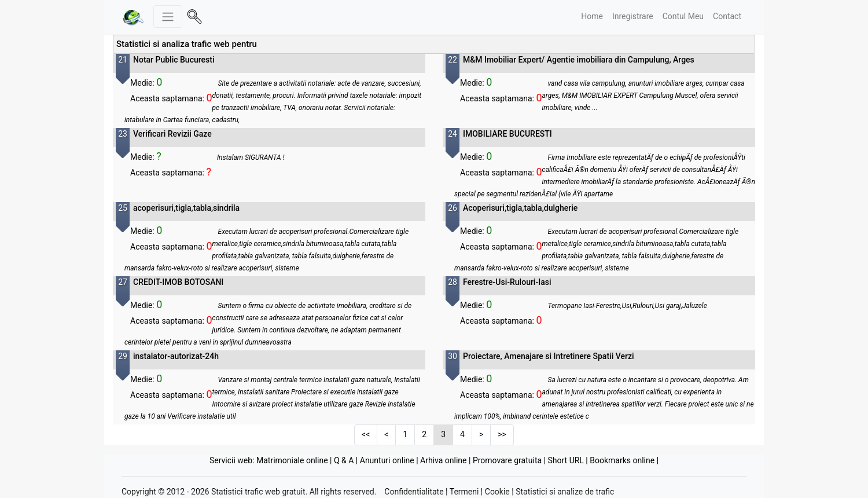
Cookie (497, 492)
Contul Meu (683, 16)
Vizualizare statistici (164, 71)
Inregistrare (633, 16)
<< (366, 434)
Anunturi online (387, 460)
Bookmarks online (622, 460)
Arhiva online (443, 460)
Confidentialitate (414, 492)
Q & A (344, 460)
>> (502, 434)
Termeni (464, 492)
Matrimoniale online (292, 460)
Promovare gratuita (507, 460)
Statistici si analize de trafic (565, 492)
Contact (727, 16)
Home (592, 16)
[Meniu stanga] (168, 17)
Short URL (565, 460)
